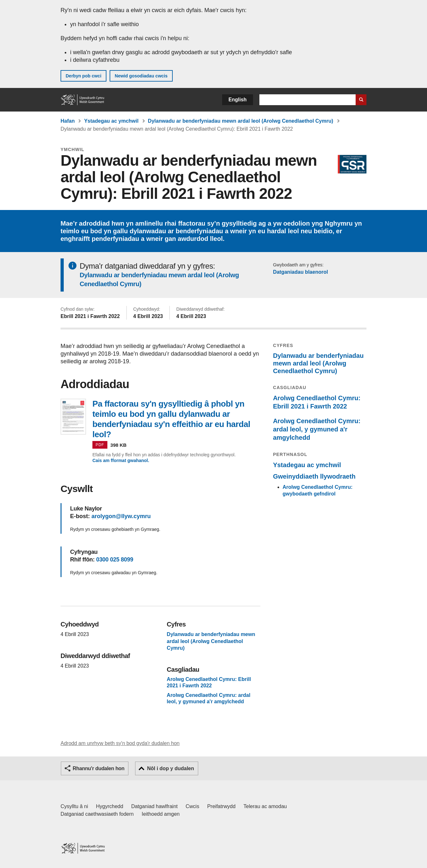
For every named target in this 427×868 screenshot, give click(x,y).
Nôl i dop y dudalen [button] (170, 768)
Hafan (68, 121)
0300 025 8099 (115, 560)
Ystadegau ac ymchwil (111, 121)
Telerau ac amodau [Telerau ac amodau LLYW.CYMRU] (265, 806)
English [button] (238, 100)
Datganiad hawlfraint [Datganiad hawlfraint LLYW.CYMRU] (155, 806)
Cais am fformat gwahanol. (121, 460)
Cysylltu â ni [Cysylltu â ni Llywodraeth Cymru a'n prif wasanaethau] (74, 806)
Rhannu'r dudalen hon (98, 768)
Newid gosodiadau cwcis (141, 76)
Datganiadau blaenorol (300, 272)
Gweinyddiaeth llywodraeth (314, 476)
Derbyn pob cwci (83, 76)
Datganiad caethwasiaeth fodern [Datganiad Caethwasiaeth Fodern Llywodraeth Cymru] (97, 814)
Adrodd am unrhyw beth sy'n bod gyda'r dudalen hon (120, 743)
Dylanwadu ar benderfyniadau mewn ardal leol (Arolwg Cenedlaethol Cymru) (240, 121)
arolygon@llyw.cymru (121, 516)
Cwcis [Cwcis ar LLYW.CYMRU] (193, 806)
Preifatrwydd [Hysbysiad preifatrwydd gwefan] (221, 806)
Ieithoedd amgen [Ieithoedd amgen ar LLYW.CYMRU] (161, 814)
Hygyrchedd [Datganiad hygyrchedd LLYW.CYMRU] (109, 806)
